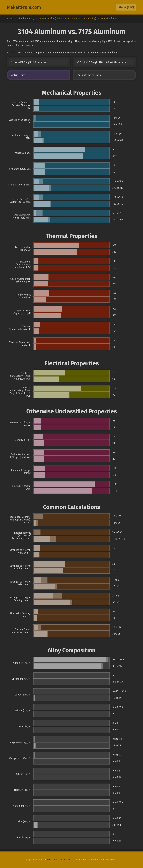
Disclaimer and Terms (59, 860)
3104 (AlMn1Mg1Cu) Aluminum (29, 62)
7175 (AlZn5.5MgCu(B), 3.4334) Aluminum (101, 62)
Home (10, 19)
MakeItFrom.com (24, 7)
